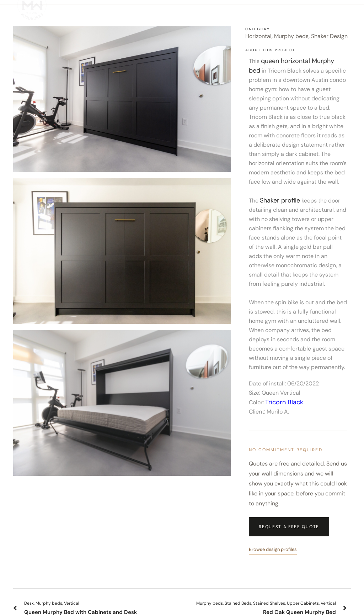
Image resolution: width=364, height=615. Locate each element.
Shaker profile (280, 200)
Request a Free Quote (289, 527)
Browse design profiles (273, 549)
